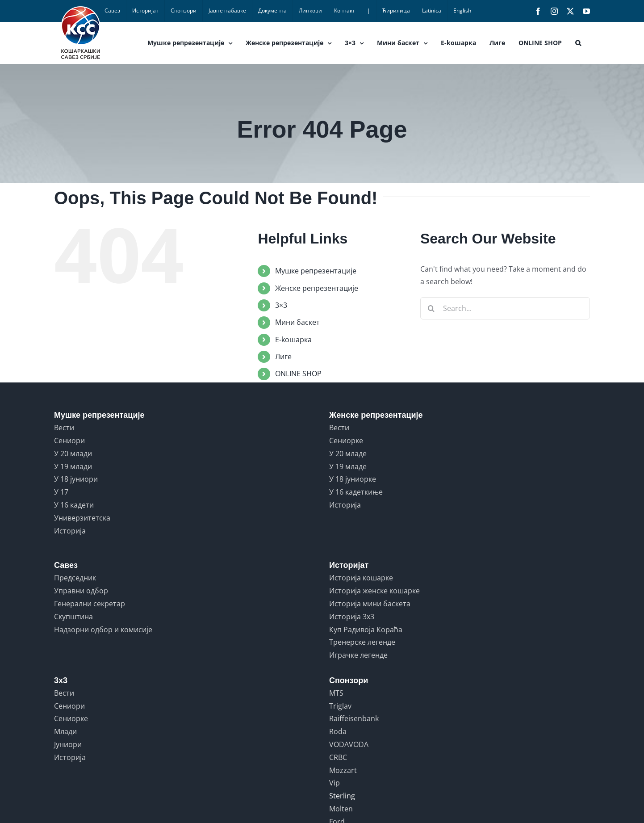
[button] (578, 43)
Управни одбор (81, 591)
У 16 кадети (74, 505)
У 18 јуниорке (353, 479)
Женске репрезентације (317, 288)
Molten (341, 809)
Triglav (340, 706)
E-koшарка (293, 340)
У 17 (61, 492)
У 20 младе (348, 453)
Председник (75, 578)
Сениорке (346, 441)
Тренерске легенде (362, 642)
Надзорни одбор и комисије (103, 630)
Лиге (283, 357)
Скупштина (73, 617)
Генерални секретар (90, 604)
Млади (65, 731)
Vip (335, 783)
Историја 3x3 (352, 617)
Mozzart (343, 770)
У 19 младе (348, 466)
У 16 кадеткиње (356, 492)
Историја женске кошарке (374, 591)
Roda (338, 731)
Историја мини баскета (370, 604)
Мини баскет (297, 322)
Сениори (69, 441)
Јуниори (68, 744)
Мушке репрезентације (316, 271)
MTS (336, 693)
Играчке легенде (358, 655)
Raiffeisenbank (354, 718)
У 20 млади (73, 453)
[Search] (431, 308)
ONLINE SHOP (298, 374)
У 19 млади (73, 466)
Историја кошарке (361, 578)
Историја (70, 531)
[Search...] (505, 308)
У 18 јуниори (76, 479)
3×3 (281, 305)
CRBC (338, 757)
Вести (64, 428)
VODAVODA (349, 744)
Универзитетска (82, 518)
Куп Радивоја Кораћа (366, 630)
